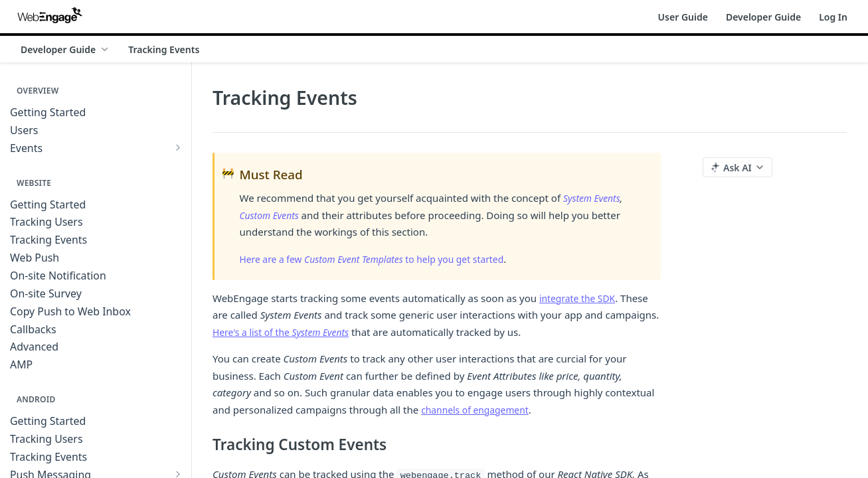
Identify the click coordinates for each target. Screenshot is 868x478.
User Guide (683, 17)
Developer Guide (763, 17)
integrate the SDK (580, 298)
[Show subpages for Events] (178, 147)
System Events (594, 198)
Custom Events (272, 215)
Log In (833, 17)
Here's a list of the (286, 332)
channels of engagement (479, 410)
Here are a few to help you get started (383, 259)
